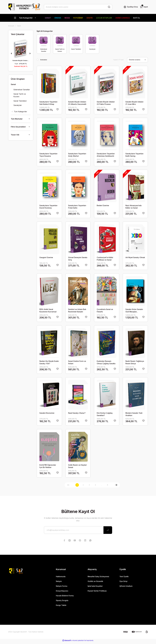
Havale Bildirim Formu (65, 598)
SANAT (48, 18)
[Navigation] (25, 18)
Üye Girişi (123, 583)
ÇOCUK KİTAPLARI (104, 18)
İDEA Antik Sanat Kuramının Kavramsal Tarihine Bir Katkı (48, 312)
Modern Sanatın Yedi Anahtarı (134, 416)
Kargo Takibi (61, 607)
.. (101, 487)
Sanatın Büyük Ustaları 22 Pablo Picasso (106, 103)
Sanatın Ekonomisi (47, 415)
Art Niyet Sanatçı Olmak (135, 258)
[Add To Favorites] (58, 110)
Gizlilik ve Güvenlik (95, 583)
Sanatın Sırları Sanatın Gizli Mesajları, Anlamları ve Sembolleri (135, 312)
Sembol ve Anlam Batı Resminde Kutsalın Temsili (77, 312)
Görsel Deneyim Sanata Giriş (78, 259)
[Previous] (11, 53)
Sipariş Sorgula (62, 602)
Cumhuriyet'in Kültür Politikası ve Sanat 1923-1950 (105, 259)
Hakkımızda (61, 578)
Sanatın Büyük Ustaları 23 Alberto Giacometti (77, 103)
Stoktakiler (44, 60)
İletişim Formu (62, 588)
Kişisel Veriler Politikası (97, 593)
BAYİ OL (137, 18)
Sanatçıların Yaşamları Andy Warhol (77, 155)
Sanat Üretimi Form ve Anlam (77, 364)
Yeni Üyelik (124, 578)
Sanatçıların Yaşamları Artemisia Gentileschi (106, 155)
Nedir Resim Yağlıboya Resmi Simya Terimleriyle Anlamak (135, 364)
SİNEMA (58, 18)
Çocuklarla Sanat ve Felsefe (105, 311)
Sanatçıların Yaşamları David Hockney (48, 207)
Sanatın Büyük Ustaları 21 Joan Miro (134, 103)
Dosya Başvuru (62, 593)
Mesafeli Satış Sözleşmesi (98, 578)
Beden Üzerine (103, 206)
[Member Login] (130, 7)
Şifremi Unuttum (126, 588)
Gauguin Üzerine (46, 258)
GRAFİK (90, 18)
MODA (67, 18)
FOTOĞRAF (78, 18)
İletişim (59, 583)
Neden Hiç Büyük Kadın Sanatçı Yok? (49, 364)
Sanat (19, 26)
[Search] (78, 7)
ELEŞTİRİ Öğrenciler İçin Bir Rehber (48, 468)
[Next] (30, 53)
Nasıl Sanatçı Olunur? (77, 415)
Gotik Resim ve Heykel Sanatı (77, 468)
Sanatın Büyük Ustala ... (21, 60)
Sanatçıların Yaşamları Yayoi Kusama (48, 155)
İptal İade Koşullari (95, 588)
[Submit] (108, 532)
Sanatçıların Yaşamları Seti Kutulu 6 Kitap (48, 103)
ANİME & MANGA (123, 18)
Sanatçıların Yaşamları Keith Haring (134, 155)
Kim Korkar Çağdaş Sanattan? (105, 416)
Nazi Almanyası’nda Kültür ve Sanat (133, 207)
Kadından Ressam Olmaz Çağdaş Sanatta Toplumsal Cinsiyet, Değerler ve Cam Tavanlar (106, 364)
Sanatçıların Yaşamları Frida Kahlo (77, 207)
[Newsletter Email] (78, 532)
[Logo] (24, 7)
